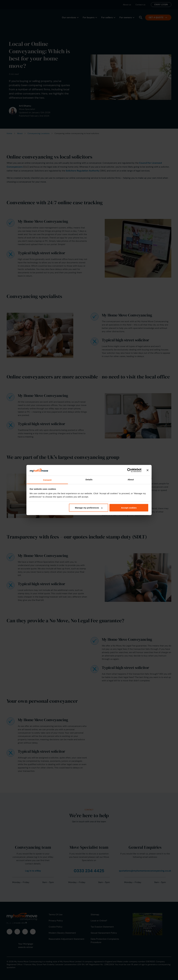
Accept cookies (129, 508)
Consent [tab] (47, 480)
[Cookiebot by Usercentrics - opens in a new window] (129, 470)
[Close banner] (148, 470)
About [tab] (131, 479)
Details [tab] (89, 479)
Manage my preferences (89, 508)
